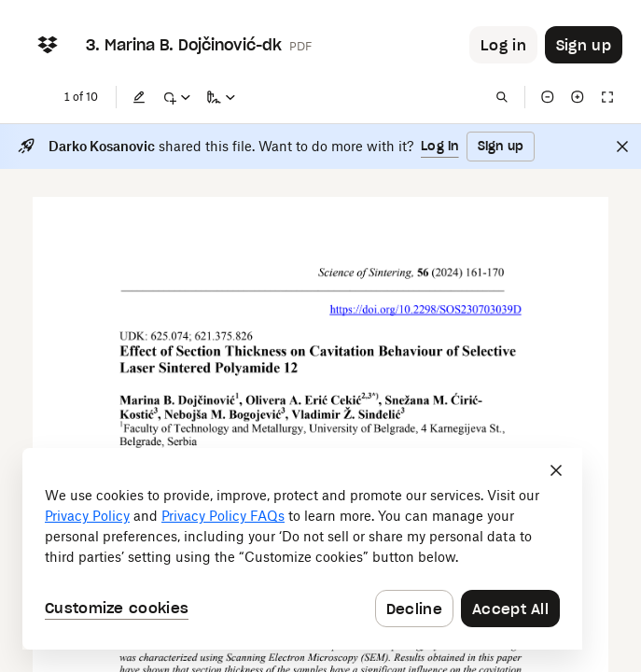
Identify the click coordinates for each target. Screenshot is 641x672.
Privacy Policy (87, 516)
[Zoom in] (578, 97)
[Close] (622, 147)
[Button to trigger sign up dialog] (584, 45)
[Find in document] (502, 97)
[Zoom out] (548, 97)
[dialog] (302, 549)
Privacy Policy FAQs (223, 516)
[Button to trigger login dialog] (503, 45)
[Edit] (139, 97)
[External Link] (426, 310)
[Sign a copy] (221, 97)
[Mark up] (176, 97)
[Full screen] (607, 97)
